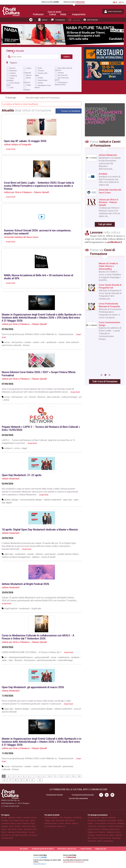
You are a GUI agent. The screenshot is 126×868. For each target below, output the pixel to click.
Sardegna (27, 90)
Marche (29, 75)
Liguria (29, 68)
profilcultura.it (115, 242)
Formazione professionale (83, 795)
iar (5, 657)
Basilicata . (12, 817)
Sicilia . (12, 826)
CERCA (67, 57)
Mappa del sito (101, 849)
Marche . (13, 823)
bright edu (36, 608)
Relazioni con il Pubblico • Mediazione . (102, 832)
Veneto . (21, 829)
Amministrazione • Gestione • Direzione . (102, 817)
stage (24, 448)
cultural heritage (69, 397)
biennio (39, 554)
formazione (17, 342)
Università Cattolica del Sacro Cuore (21, 237)
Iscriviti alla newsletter (78, 798)
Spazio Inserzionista (113, 11)
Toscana (41, 71)
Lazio (11, 87)
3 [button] (109, 375)
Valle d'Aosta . (13, 829)
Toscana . (18, 826)
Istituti (43, 20)
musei (61, 342)
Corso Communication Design (109, 324)
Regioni (12, 63)
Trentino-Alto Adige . (29, 826)
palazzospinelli (42, 657)
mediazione (64, 657)
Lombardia (27, 73)
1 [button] (101, 375)
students (75, 657)
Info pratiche (91, 20)
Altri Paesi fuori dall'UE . (20, 835)
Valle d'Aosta (43, 80)
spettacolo (51, 342)
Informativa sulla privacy (67, 849)
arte (42, 342)
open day (67, 500)
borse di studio (48, 557)
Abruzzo (12, 68)
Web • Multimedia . (58, 820)
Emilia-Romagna (10, 79)
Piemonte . (26, 823)
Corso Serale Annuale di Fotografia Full (110, 286)
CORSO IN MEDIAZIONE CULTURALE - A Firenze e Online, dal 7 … (37, 652)
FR (121, 2)
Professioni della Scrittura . (111, 829)
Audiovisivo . (61, 826)
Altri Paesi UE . (6, 835)
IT (115, 2)
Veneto (40, 83)
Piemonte (26, 82)
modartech (20, 554)
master (28, 342)
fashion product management (16, 557)
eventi (36, 342)
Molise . (19, 823)
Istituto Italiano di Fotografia (17, 144)
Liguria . (33, 820)
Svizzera (61, 73)
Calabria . (20, 817)
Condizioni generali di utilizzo (43, 849)
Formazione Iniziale (54, 795)
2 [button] (105, 375)
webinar (36, 557)
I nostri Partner (86, 849)
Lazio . (27, 820)
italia (4, 660)
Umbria (40, 78)
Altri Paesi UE (63, 75)
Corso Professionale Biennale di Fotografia (109, 305)
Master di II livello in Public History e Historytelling (108, 266)
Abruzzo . (5, 817)
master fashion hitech (68, 554)
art (26, 397)
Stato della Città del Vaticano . (18, 832)
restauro (8, 448)
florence (41, 397)
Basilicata (13, 71)
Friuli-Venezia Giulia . (17, 820)
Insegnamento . (109, 841)
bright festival (11, 608)
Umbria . (4, 829)
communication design (31, 500)
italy (10, 660)
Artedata (103, 174)
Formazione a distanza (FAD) (61, 83)
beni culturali (72, 342)
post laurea (50, 554)
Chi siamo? (24, 849)
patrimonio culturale (11, 345)
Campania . (27, 817)
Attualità (74, 20)
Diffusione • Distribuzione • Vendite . (102, 826)
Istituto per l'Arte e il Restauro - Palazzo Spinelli (26, 192)
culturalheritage (65, 660)
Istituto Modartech (10, 479)
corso (7, 342)
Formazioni (58, 20)
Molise (28, 78)
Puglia (28, 85)
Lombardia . (6, 823)
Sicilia (40, 68)
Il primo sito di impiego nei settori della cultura (47, 859)
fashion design (11, 500)
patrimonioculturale (46, 660)
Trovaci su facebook (70, 111)
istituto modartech (52, 500)
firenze (26, 345)
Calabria (13, 73)
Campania (13, 76)
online (6, 400)
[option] (104, 302)
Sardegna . (5, 826)
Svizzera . (32, 832)
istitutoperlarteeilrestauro (21, 657)
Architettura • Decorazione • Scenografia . (102, 820)
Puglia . (33, 823)
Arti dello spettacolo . (52, 817)
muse (53, 657)
